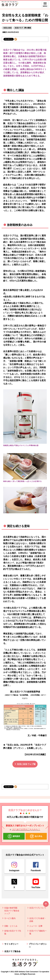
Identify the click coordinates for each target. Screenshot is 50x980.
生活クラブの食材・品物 (38, 920)
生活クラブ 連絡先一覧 (38, 932)
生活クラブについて (38, 908)
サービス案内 (10, 918)
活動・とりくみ (11, 926)
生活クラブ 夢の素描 (23, 28)
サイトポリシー (11, 944)
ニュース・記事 (36, 926)
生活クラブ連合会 (12, 951)
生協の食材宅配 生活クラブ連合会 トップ (12, 911)
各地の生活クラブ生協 (13, 932)
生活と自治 (7, 28)
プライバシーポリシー (38, 945)
